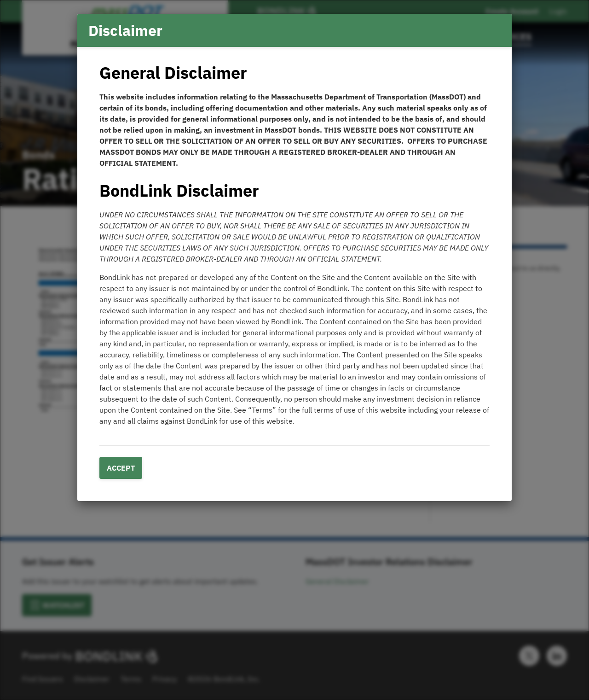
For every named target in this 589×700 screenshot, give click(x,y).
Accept (121, 468)
